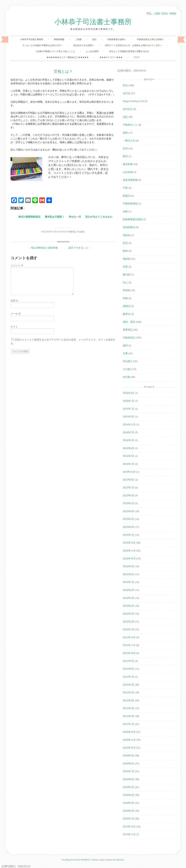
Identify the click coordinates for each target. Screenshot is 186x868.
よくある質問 (92, 51)
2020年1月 (129, 819)
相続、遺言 (129, 322)
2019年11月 (129, 834)
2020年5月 (129, 787)
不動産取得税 (130, 203)
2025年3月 (129, 416)
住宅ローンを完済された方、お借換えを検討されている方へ (133, 45)
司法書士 (81, 232)
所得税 (127, 290)
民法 (125, 85)
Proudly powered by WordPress (76, 860)
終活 (125, 243)
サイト (14, 327)
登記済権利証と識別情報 (43, 248)
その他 (127, 369)
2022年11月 (129, 550)
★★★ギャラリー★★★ (111, 57)
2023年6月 (129, 495)
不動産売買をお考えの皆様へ (151, 39)
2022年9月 (129, 566)
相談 (125, 133)
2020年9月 (129, 755)
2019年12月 (129, 826)
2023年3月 (129, 519)
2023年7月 (129, 487)
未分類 (127, 377)
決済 (125, 148)
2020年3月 (129, 803)
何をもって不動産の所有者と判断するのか (129, 51)
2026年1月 (129, 401)
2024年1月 (129, 464)
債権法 (127, 306)
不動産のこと (130, 125)
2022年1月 (129, 629)
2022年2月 (129, 621)
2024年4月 (129, 448)
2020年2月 (129, 811)
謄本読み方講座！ (55, 217)
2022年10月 (129, 558)
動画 (125, 251)
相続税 (127, 259)
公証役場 (128, 172)
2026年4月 (129, 393)
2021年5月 (129, 692)
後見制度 (128, 164)
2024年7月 (129, 432)
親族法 (127, 196)
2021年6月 (129, 685)
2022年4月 (129, 606)
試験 (125, 211)
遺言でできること (80, 248)
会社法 (127, 93)
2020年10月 (129, 748)
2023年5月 (129, 503)
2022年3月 (129, 614)
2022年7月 (129, 582)
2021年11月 (129, 645)
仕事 (125, 353)
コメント (17, 265)
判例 (125, 298)
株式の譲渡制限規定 (29, 217)
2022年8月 (129, 574)
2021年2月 (129, 716)
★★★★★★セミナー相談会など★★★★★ (68, 57)
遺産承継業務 (130, 180)
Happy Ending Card (133, 101)
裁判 (125, 345)
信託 (94, 39)
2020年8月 (129, 763)
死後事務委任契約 (133, 219)
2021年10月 (129, 653)
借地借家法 (129, 227)
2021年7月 (129, 677)
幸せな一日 (75, 217)
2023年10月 (129, 472)
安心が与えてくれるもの (99, 217)
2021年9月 (129, 661)
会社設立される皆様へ (84, 45)
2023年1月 (129, 535)
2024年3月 (129, 456)
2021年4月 (129, 700)
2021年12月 (129, 637)
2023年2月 (129, 527)
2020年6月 (129, 779)
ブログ (136, 57)
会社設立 (128, 109)
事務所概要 (59, 39)
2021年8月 (129, 669)
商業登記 (72, 232)
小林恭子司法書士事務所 (93, 22)
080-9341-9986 (166, 13)
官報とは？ (63, 71)
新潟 (125, 156)
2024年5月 (129, 440)
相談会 (127, 235)
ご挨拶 (78, 39)
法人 (125, 282)
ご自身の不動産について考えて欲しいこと (55, 51)
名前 (14, 301)
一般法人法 (129, 140)
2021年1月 (129, 724)
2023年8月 (129, 480)
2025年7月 (129, 409)
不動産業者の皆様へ (117, 39)
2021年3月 (129, 708)
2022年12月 (129, 543)
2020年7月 (129, 771)
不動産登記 (129, 337)
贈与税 (127, 274)
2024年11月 (129, 424)
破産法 (127, 314)
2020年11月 (129, 740)
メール (16, 313)
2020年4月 (129, 795)
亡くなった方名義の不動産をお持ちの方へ (42, 45)
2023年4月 (129, 511)
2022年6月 (129, 590)
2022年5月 (129, 598)
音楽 (125, 267)
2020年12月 (129, 732)
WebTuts (120, 860)
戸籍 (125, 188)
